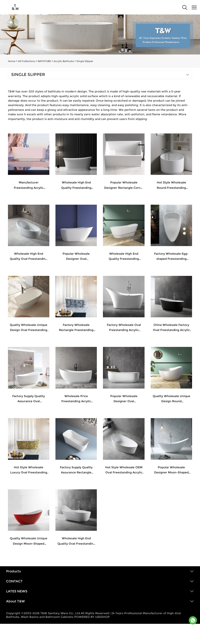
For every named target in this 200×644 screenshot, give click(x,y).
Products (13, 571)
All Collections (27, 61)
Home (12, 61)
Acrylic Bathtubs (64, 61)
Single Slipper (85, 61)
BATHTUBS (44, 61)
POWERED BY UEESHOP (92, 617)
